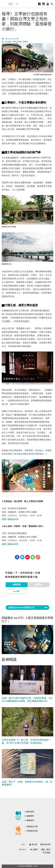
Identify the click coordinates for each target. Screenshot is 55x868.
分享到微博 (27, 557)
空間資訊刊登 (32, 831)
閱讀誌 (19, 815)
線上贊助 (34, 849)
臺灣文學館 (17, 42)
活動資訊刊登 (32, 827)
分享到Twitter (22, 557)
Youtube (48, 4)
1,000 (18, 598)
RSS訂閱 (47, 844)
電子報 (34, 844)
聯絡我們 (30, 820)
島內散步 (9, 42)
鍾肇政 (25, 42)
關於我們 (30, 812)
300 (18, 591)
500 (40, 591)
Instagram (44, 4)
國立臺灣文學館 (32, 454)
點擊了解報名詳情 (10, 519)
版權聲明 (30, 816)
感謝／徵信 (46, 849)
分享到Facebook (17, 557)
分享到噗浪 (38, 557)
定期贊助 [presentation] (17, 585)
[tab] (17, 585)
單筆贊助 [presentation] (38, 585)
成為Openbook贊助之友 (22, 608)
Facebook (39, 4)
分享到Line (33, 557)
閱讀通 (19, 830)
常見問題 (47, 853)
